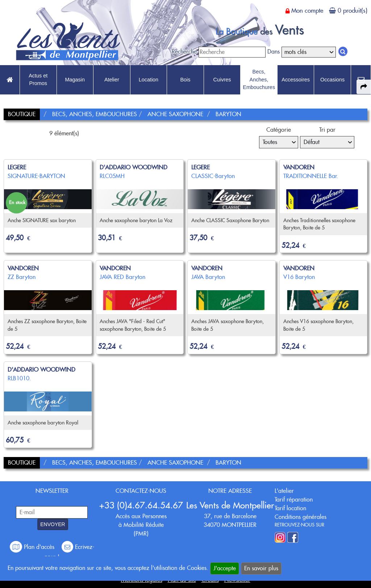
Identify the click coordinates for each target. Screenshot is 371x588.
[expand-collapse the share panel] (364, 87)
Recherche (184, 52)
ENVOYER (53, 524)
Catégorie (279, 130)
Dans (274, 52)
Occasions (332, 80)
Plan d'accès (33, 547)
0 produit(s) (353, 10)
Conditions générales (301, 517)
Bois (185, 80)
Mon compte (307, 10)
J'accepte (225, 568)
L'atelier (284, 491)
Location (149, 80)
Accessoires (296, 80)
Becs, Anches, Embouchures (259, 79)
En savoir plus (261, 568)
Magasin (75, 80)
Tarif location (290, 508)
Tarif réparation (294, 500)
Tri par (327, 130)
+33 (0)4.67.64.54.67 (141, 505)
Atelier (112, 80)
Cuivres (222, 80)
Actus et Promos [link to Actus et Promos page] (38, 80)
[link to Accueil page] (10, 80)
